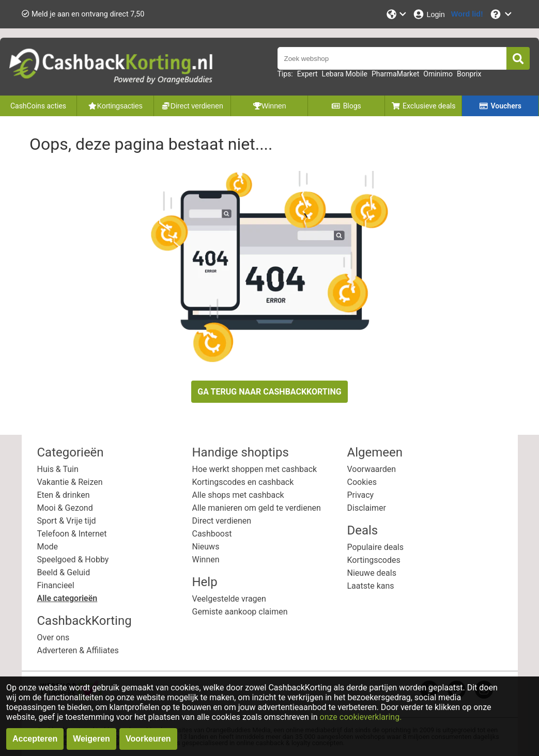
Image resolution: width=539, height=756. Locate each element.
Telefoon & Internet (72, 534)
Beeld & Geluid (64, 572)
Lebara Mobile (345, 74)
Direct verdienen (222, 521)
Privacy (361, 495)
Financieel (56, 585)
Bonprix (469, 74)
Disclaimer (367, 508)
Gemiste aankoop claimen (240, 612)
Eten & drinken (64, 495)
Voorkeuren (148, 739)
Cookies (362, 482)
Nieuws (206, 547)
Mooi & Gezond (65, 508)
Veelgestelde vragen (229, 599)
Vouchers (500, 106)
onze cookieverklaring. (361, 717)
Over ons (53, 637)
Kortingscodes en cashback (243, 482)
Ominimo (438, 74)
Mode (48, 547)
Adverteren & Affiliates (78, 650)
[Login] (429, 14)
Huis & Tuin (58, 469)
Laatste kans (371, 586)
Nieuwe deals (372, 573)
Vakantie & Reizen (70, 482)
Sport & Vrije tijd (67, 521)
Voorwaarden (372, 469)
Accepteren (35, 739)
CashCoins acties (38, 106)
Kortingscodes (374, 560)
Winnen (206, 560)
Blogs (346, 106)
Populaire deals (376, 547)
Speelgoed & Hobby (73, 560)
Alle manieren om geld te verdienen (257, 508)
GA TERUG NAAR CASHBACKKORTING (269, 392)
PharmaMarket (395, 74)
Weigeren (91, 739)
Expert (307, 74)
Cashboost (212, 534)
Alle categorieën (67, 598)
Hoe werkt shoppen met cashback (255, 469)
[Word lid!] (467, 14)
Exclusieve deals (423, 106)
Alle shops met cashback (238, 495)
